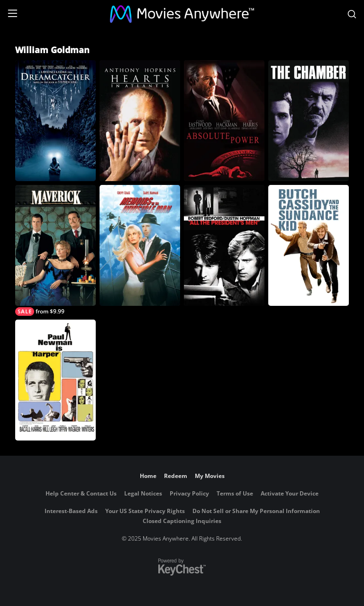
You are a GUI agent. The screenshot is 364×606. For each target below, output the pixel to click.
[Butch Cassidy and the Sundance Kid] (309, 245)
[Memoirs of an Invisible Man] (140, 245)
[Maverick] (55, 250)
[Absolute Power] (224, 121)
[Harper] (55, 380)
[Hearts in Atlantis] (140, 121)
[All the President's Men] (224, 245)
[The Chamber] (309, 121)
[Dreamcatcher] (55, 121)
